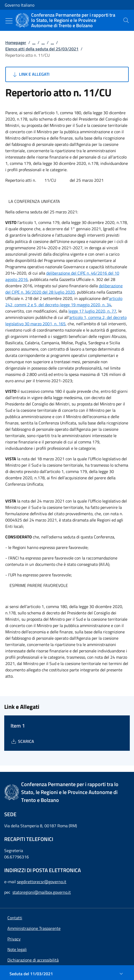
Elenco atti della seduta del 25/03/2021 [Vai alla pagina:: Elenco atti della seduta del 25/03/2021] (42, 49)
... (34, 42)
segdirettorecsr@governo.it (42, 882)
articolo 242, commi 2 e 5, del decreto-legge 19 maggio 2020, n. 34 (64, 302)
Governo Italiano (20, 5)
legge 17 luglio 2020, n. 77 (92, 311)
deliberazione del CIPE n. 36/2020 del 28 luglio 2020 (64, 289)
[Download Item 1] (22, 741)
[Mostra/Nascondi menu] (9, 21)
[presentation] (126, 20)
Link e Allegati (31, 74)
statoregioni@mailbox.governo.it (42, 892)
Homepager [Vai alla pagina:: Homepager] (16, 42)
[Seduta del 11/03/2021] (67, 974)
